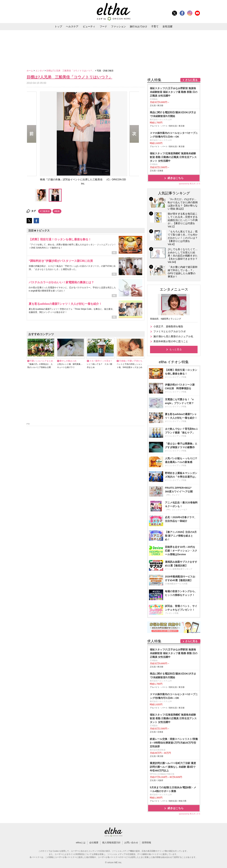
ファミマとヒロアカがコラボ (170, 331)
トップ (58, 26)
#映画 (57, 211)
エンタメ (40, 71)
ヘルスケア (72, 26)
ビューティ (89, 26)
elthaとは (81, 843)
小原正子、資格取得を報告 (168, 326)
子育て (155, 26)
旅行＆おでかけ (139, 26)
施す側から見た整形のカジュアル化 (173, 336)
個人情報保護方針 (111, 843)
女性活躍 (167, 26)
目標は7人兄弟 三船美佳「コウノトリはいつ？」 (71, 71)
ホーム (30, 71)
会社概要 (94, 843)
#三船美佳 (45, 211)
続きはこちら (176, 178)
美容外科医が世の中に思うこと (171, 341)
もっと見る (176, 349)
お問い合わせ (131, 843)
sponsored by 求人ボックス (190, 184)
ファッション (118, 26)
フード (103, 26)
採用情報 (146, 843)
